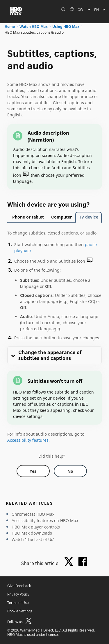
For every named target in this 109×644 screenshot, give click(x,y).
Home (10, 27)
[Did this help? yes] (33, 471)
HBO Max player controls (36, 527)
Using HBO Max (66, 27)
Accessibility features (28, 440)
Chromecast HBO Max (33, 514)
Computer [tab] (61, 217)
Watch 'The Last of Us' (33, 539)
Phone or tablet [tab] (28, 217)
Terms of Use (18, 603)
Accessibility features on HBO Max (45, 521)
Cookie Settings (20, 611)
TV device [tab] (89, 217)
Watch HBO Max (34, 27)
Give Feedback (19, 586)
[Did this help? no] (70, 471)
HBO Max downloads (32, 533)
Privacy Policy (18, 594)
